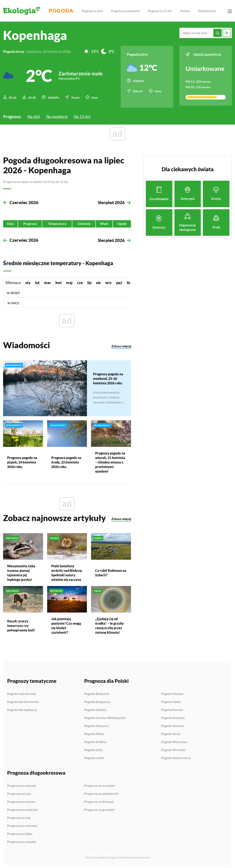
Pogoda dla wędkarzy (22, 709)
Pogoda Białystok (97, 693)
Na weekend (57, 114)
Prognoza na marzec (21, 801)
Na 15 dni (83, 114)
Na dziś (34, 114)
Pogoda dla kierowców (23, 701)
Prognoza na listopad (99, 801)
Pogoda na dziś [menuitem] (95, 11)
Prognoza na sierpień (22, 841)
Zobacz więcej (121, 346)
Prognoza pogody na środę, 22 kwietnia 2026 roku (66, 461)
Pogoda (66, 11)
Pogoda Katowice (96, 725)
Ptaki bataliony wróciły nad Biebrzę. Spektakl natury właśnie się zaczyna (67, 572)
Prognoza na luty (19, 793)
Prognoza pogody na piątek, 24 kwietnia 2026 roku (22, 461)
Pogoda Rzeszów (173, 717)
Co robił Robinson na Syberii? (111, 572)
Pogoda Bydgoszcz (97, 701)
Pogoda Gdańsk (95, 709)
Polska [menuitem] (188, 11)
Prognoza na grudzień (99, 808)
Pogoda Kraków (95, 741)
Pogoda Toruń (171, 733)
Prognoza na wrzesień (100, 785)
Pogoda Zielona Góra (176, 757)
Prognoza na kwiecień (22, 809)
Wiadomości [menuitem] (210, 11)
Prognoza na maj (19, 817)
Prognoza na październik (101, 793)
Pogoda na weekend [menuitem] (128, 11)
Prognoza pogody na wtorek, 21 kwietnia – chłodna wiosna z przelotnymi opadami (110, 461)
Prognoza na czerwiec (22, 825)
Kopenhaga (35, 35)
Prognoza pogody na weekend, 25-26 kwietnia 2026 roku (108, 377)
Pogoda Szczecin (173, 725)
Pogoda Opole (171, 701)
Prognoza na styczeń (22, 785)
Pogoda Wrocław (173, 749)
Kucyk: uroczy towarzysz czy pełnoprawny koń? (21, 624)
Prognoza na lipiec (20, 833)
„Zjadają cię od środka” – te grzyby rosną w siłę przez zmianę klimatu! (109, 624)
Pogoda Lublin (94, 757)
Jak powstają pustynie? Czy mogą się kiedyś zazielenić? (66, 624)
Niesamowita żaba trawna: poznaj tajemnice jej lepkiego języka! (21, 572)
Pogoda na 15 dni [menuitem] (163, 11)
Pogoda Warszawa (174, 741)
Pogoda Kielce (94, 733)
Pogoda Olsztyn (172, 693)
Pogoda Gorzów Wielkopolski (105, 717)
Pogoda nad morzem (22, 693)
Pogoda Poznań (172, 709)
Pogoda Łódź (93, 749)
